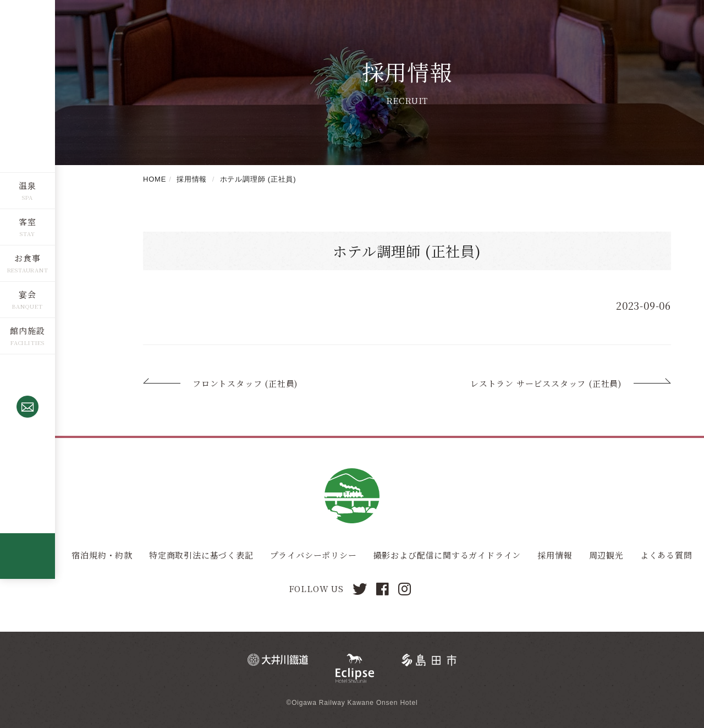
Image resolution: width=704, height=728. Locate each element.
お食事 (27, 257)
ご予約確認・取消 (28, 515)
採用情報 (555, 555)
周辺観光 (606, 555)
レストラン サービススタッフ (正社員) (546, 383)
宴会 (28, 294)
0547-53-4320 (28, 379)
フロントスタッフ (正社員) (245, 383)
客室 (28, 221)
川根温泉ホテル (28, 86)
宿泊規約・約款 (102, 555)
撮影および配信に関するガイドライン (447, 555)
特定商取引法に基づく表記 (201, 555)
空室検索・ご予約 (28, 464)
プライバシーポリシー (313, 555)
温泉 (28, 185)
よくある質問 (666, 555)
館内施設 (27, 330)
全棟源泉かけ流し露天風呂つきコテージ (28, 555)
